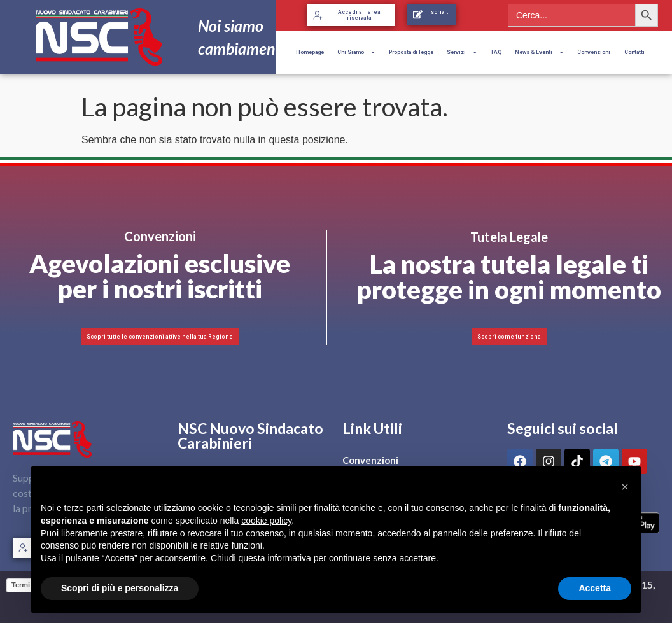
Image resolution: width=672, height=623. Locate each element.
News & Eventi (539, 52)
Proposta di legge (411, 52)
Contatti (634, 52)
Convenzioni (594, 52)
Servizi (462, 52)
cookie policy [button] (266, 521)
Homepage (310, 52)
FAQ (496, 52)
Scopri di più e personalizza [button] (120, 588)
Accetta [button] (595, 588)
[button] (625, 487)
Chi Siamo (356, 52)
